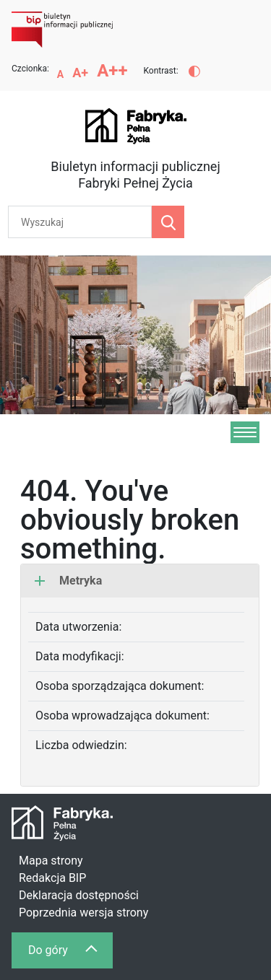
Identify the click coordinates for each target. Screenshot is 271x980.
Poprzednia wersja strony (83, 913)
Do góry (70, 954)
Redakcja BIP (52, 878)
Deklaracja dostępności (79, 895)
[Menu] (245, 432)
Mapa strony (51, 861)
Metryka (68, 581)
